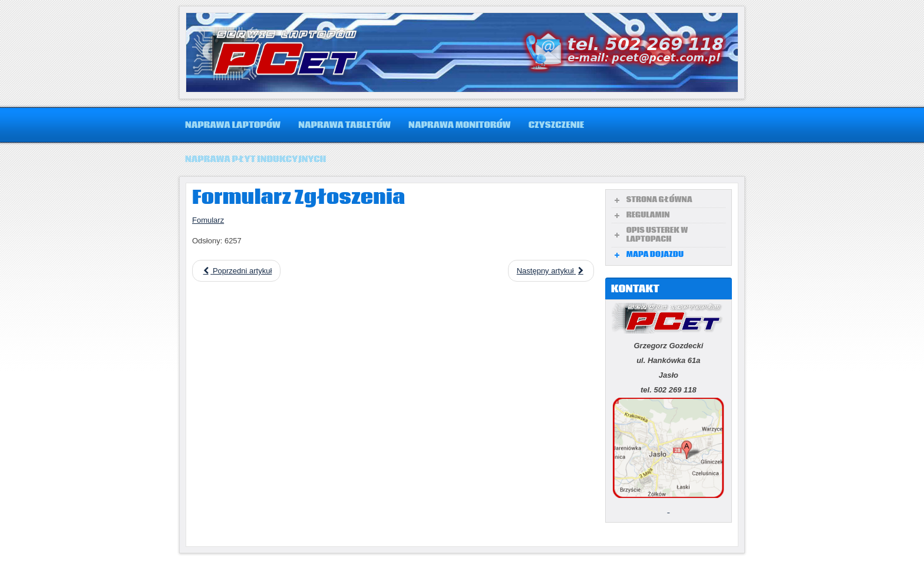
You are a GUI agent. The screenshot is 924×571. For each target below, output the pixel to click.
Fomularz (208, 220)
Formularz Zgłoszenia (298, 198)
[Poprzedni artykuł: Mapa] (236, 271)
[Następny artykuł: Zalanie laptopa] (551, 271)
